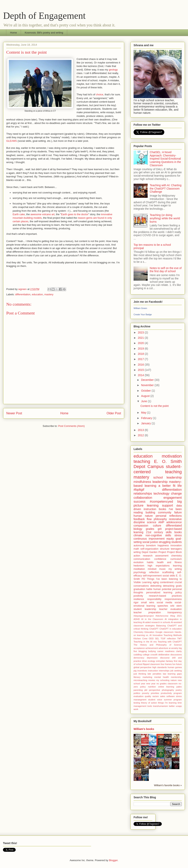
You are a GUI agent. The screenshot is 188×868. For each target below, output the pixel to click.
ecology (151, 661)
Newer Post (14, 413)
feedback (139, 519)
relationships (143, 494)
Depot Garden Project (154, 552)
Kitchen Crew (141, 639)
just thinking (140, 674)
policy (179, 593)
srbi (172, 606)
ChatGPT (154, 629)
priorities (155, 693)
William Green (140, 308)
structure (165, 549)
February (147, 418)
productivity (166, 693)
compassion (141, 526)
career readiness (166, 651)
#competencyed (161, 502)
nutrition (152, 687)
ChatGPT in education (171, 629)
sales (163, 696)
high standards (159, 667)
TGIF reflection (168, 639)
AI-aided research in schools (156, 622)
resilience (139, 599)
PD (143, 579)
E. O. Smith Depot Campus (158, 464)
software (171, 696)
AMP (161, 522)
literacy (137, 677)
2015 (141, 370)
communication (142, 559)
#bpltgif (139, 490)
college (146, 655)
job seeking (176, 671)
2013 (141, 430)
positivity (138, 596)
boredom (151, 546)
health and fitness (169, 562)
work (136, 709)
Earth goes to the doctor (75, 214)
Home (14, 33)
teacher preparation (147, 612)
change (176, 494)
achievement (152, 648)
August (146, 396)
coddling (138, 655)
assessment (162, 556)
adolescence (174, 522)
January (146, 423)
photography (168, 690)
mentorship (176, 677)
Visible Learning (143, 582)
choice (100, 94)
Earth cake (19, 214)
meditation (139, 569)
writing (137, 552)
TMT (179, 639)
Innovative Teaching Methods (167, 635)
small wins (148, 602)
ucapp (179, 706)
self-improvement (152, 576)
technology (161, 494)
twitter (172, 706)
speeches (163, 606)
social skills (169, 576)
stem (179, 606)
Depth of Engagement (44, 16)
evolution (138, 562)
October (146, 391)
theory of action (149, 703)
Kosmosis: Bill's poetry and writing (44, 33)
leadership (160, 482)
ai (170, 648)
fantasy (169, 661)
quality (148, 696)
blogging (143, 651)
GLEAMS (12, 141)
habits (150, 562)
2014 (141, 375)
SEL (157, 639)
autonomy (139, 546)
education (37, 294)
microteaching (140, 680)
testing (137, 703)
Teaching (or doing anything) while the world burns (165, 218)
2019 (141, 349)
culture (157, 526)
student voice (155, 700)
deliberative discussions (170, 655)
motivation (172, 456)
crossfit (154, 655)
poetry (179, 690)
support (167, 505)
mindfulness (142, 482)
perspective (155, 690)
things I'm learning (167, 703)
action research (143, 556)
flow (149, 519)
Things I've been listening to (164, 579)
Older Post (114, 413)
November (148, 385)
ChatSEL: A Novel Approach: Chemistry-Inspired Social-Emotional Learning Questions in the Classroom (165, 159)
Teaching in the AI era (145, 642)
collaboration (143, 498)
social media (164, 602)
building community (159, 512)
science (151, 522)
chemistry (176, 556)
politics (137, 693)
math (136, 549)
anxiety (175, 648)
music (162, 569)
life (180, 486)
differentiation (23, 294)
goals (179, 586)
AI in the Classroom (152, 619)
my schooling (163, 680)
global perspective (142, 667)
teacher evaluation (170, 609)
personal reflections (169, 516)
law (165, 674)
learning (177, 566)
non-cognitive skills (158, 535)
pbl (146, 690)
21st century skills (159, 532)
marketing (147, 677)
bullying (152, 651)
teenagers (176, 549)
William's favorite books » (168, 785)
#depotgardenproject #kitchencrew (151, 616)
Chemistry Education (144, 632)
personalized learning (159, 593)
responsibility (154, 599)
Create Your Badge (143, 314)
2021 (141, 338)
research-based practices (165, 596)
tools (150, 706)
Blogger (113, 860)
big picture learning (158, 504)
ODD (151, 639)
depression (152, 658)
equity (170, 539)
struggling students (170, 542)
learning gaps (175, 674)
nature (174, 680)
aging (156, 582)
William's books (144, 729)
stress (178, 535)
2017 (141, 359)
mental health (162, 677)
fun (174, 664)
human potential (162, 589)
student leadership (145, 609)
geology (113, 70)
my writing (175, 569)
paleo (179, 687)
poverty (146, 693)
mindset (152, 569)
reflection (154, 572)
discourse (165, 658)
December (148, 380)
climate (138, 535)
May (144, 413)
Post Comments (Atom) (71, 426)
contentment (167, 582)
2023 (141, 332)
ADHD (137, 619)
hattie (149, 589)
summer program (173, 700)
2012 (141, 435)
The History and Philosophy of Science (158, 645)
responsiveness (173, 599)
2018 (141, 354)
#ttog (173, 616)
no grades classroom (167, 684)
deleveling (156, 586)
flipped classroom (151, 664)
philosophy (160, 519)
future (179, 664)
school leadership (168, 477)
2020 (141, 343)
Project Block (174, 552)
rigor (136, 602)
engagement (173, 498)
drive (145, 661)
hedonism (139, 566)
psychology (140, 572)
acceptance (139, 648)
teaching (142, 461)
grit (160, 529)
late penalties (154, 674)
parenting (138, 690)
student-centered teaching (158, 469)
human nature (143, 516)
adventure (163, 648)
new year (151, 684)
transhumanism (160, 706)
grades (150, 529)
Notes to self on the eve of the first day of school (166, 270)
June (144, 401)
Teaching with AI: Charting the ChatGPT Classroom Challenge (166, 189)
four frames (166, 664)
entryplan (161, 661)
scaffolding (168, 572)
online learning (166, 687)
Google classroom (164, 632)
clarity (179, 651)
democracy (139, 658)
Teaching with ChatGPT (170, 642)
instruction (153, 671)
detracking (169, 586)
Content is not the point (155, 406)
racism (156, 696)
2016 (141, 365)
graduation (139, 589)
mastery (49, 294)
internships (164, 671)
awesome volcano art (43, 214)
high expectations (159, 566)
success (140, 502)
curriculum (176, 559)
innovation (176, 546)
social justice (150, 542)
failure (178, 512)
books (178, 532)
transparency (175, 612)
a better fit (167, 486)
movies (152, 680)
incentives (142, 671)
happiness (163, 546)
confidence (160, 559)
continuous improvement (149, 539)
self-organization (149, 549)
